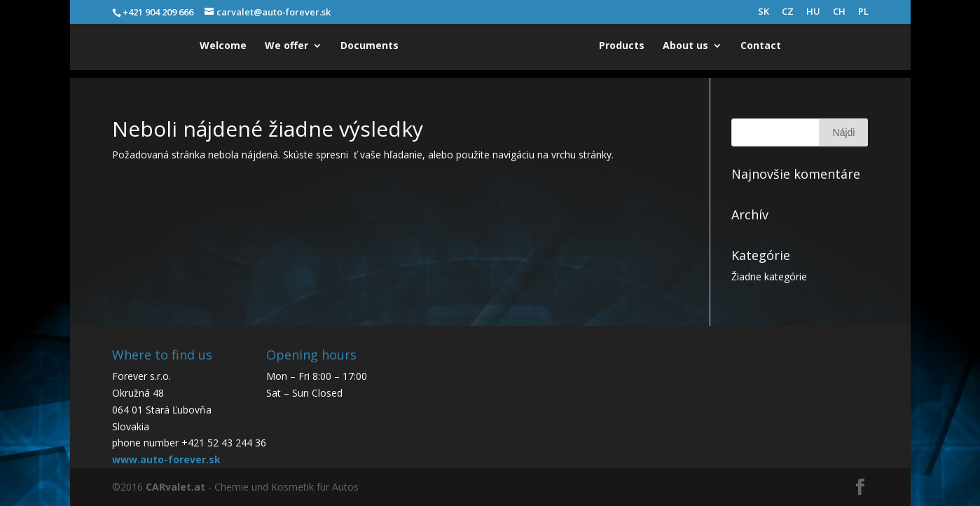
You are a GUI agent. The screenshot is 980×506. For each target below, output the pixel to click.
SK (764, 12)
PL (863, 12)
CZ (788, 12)
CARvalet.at (175, 487)
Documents (370, 46)
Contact (761, 46)
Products (622, 46)
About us (685, 46)
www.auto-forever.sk (166, 459)
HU (813, 12)
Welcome (223, 46)
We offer (287, 46)
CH (839, 12)
